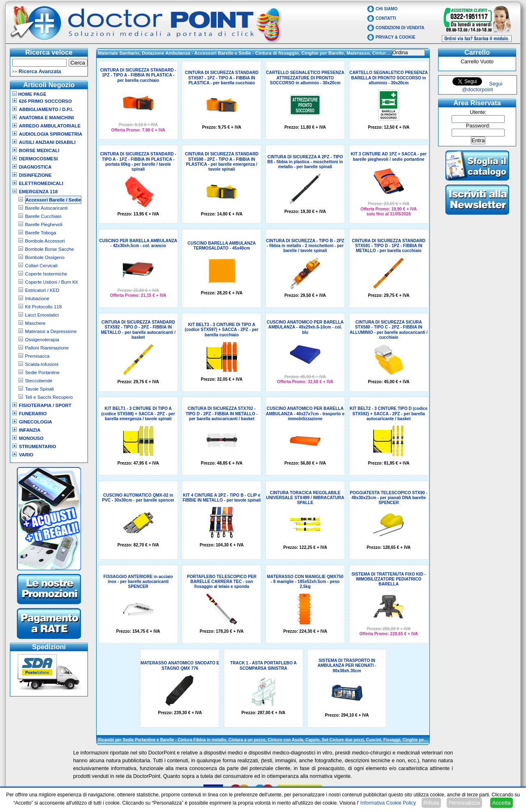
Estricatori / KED (42, 290)
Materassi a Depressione (51, 331)
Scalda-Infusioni (42, 364)
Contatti (386, 18)
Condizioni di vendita (400, 28)
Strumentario (38, 446)
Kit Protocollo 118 (43, 307)
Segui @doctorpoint (482, 87)
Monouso (31, 438)
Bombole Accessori (45, 241)
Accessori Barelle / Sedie (53, 200)
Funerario (33, 414)
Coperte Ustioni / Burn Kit (51, 282)
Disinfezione (35, 175)
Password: (478, 126)
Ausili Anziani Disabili (47, 142)
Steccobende (39, 381)
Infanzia (30, 430)
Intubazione (37, 298)
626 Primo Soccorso (45, 101)
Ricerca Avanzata (40, 72)
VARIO (26, 455)
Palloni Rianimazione (47, 348)
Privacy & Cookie (396, 37)
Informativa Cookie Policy (388, 803)
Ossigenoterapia (42, 340)
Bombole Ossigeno (45, 257)
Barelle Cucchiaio (43, 216)
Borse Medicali (39, 150)
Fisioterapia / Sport (45, 405)
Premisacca (37, 356)
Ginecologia (36, 422)
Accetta (501, 803)
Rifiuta (431, 803)
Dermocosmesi (38, 159)
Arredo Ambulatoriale (50, 126)
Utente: (478, 112)
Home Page (29, 94)
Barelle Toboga (41, 233)
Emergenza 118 (38, 192)
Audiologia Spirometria (51, 134)
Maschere (35, 323)
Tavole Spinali (39, 389)
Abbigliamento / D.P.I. (46, 109)
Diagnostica (35, 167)
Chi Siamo (386, 9)
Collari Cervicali (41, 266)
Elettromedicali (41, 183)
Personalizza (464, 803)
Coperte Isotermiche (46, 274)
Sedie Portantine (42, 372)
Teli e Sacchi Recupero (49, 397)
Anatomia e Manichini (46, 118)
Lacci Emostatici (42, 315)
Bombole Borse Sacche (50, 249)
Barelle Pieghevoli (44, 224)
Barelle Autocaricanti (46, 208)
